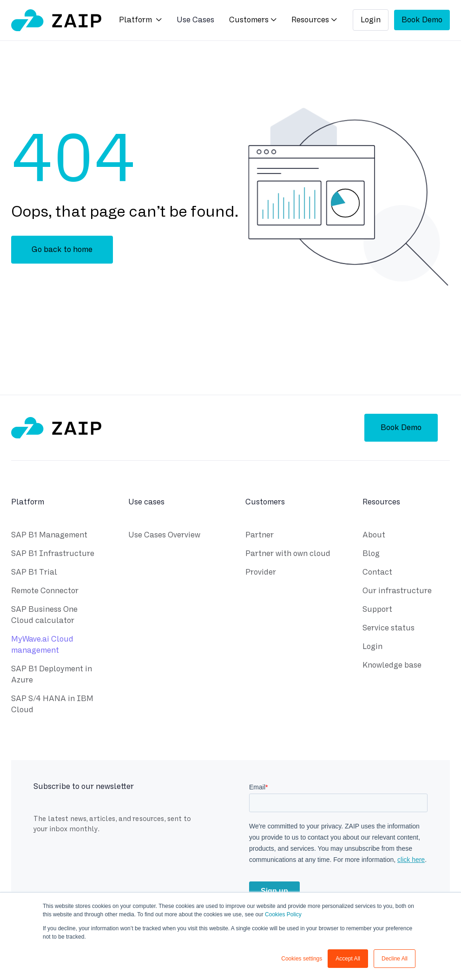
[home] (56, 20)
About (374, 536)
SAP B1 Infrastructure (53, 555)
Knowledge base (392, 666)
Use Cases (195, 20)
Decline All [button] (395, 959)
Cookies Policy (283, 914)
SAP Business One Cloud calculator (44, 616)
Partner (260, 536)
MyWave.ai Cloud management (42, 646)
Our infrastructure (397, 592)
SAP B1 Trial (34, 573)
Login (371, 20)
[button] (140, 20)
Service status (389, 629)
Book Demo (422, 20)
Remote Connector (45, 592)
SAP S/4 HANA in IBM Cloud (52, 705)
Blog (371, 555)
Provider (261, 573)
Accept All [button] (348, 959)
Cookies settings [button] (302, 959)
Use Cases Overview (164, 536)
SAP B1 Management (49, 536)
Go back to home (62, 249)
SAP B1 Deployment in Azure (52, 676)
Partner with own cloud (288, 555)
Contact (377, 573)
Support (377, 611)
